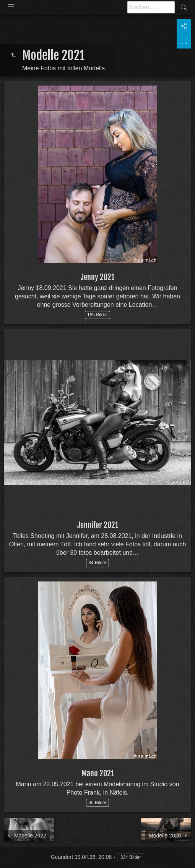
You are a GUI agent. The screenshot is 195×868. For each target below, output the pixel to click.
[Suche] (151, 7)
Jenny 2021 (97, 277)
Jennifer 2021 (98, 525)
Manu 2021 (98, 773)
